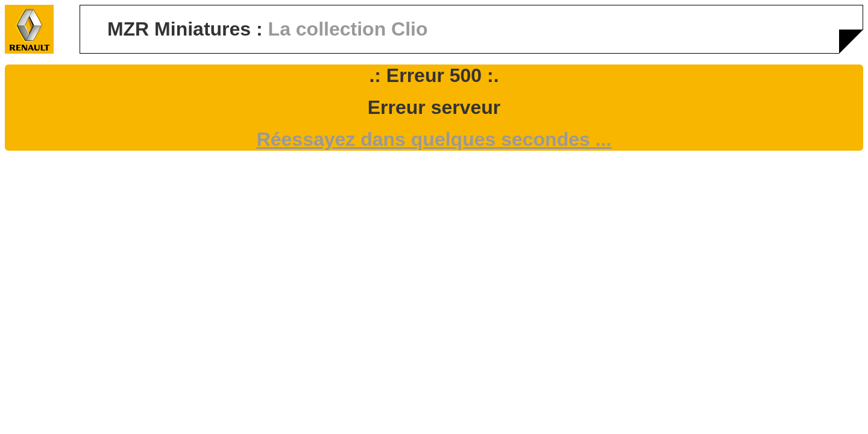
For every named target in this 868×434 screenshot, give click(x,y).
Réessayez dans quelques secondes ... (434, 139)
